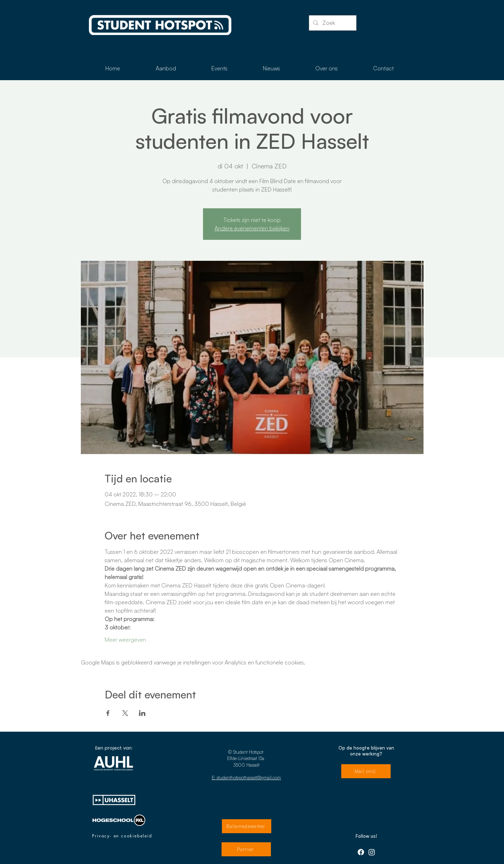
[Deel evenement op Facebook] (108, 713)
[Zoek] (332, 23)
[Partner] (246, 849)
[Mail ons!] (366, 771)
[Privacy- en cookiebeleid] (122, 836)
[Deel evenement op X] (125, 713)
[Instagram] (372, 852)
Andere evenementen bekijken (252, 228)
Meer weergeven (125, 640)
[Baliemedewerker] (247, 826)
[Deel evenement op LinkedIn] (142, 713)
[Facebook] (361, 852)
